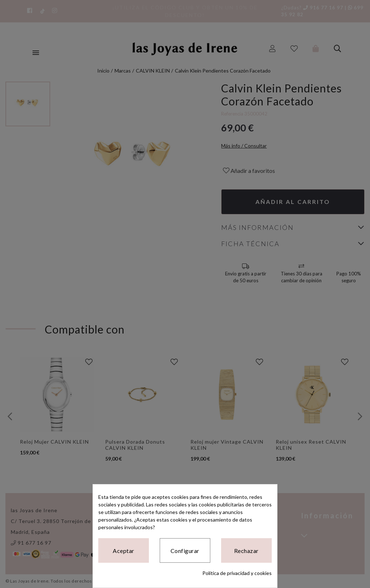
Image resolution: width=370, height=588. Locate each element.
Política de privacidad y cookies (237, 573)
